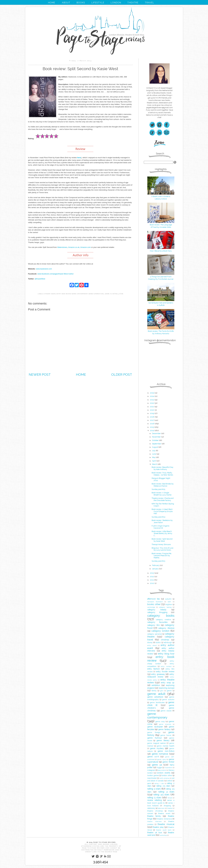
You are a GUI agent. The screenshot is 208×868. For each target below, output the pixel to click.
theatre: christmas (155, 811)
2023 (152, 400)
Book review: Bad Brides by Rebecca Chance (163, 485)
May (154, 457)
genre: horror (166, 735)
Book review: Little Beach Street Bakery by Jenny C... (162, 533)
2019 (152, 413)
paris (149, 783)
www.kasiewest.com (44, 269)
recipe (170, 798)
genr (162, 691)
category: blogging (157, 612)
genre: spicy (162, 759)
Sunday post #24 (158, 517)
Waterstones (62, 247)
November (157, 437)
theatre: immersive (165, 819)
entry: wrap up (168, 683)
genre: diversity (165, 724)
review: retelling (155, 800)
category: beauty (157, 610)
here (79, 158)
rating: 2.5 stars (163, 786)
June (154, 454)
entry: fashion (154, 669)
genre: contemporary (80, 294)
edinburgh (168, 642)
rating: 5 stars (118, 294)
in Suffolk (161, 305)
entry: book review (64, 294)
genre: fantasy (164, 729)
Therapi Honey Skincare (161, 544)
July (154, 451)
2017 (152, 420)
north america (164, 778)
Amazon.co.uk (74, 247)
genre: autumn (168, 700)
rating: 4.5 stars (161, 795)
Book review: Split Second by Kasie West (162, 540)
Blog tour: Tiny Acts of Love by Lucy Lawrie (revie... (162, 549)
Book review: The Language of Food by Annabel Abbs (161, 225)
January (155, 569)
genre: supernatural (96, 294)
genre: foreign (154, 732)
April (154, 461)
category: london (160, 631)
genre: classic (166, 711)
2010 (152, 583)
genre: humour (155, 738)
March (155, 464)
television (161, 808)
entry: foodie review (165, 672)
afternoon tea (153, 599)
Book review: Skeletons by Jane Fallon (162, 521)
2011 (152, 580)
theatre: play (158, 827)
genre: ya (108, 294)
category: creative (163, 620)
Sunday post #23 (158, 561)
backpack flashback (155, 602)
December (157, 433)
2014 (152, 430)
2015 (152, 427)
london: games (153, 775)
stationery (151, 808)
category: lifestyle (166, 628)
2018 (152, 417)
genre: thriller (168, 762)
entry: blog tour (166, 654)
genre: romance (160, 754)
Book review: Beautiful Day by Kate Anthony (162, 468)
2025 (152, 393)
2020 (152, 410)
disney (150, 642)
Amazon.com (85, 247)
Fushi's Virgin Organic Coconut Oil (161, 527)
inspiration (168, 768)
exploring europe (167, 688)
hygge (159, 767)
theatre (170, 808)
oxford (170, 781)
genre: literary (163, 740)
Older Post (122, 374)
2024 (152, 396)
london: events (164, 773)
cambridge (151, 607)
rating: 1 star (159, 783)
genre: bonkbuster (157, 702)
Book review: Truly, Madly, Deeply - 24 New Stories (162, 474)
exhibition (156, 685)
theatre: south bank (164, 830)
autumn (168, 599)
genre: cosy (160, 721)
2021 (152, 407)
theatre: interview (154, 821)
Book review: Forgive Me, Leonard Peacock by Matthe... (162, 556)
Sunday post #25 (158, 489)
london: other (167, 775)
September (157, 444)
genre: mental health (166, 746)
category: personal (155, 634)
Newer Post (40, 374)
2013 (152, 573)
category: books (50, 294)
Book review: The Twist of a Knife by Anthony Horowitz (161, 331)
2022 (152, 403)
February (156, 565)
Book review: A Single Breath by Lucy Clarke (162, 494)
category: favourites (157, 622)
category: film (154, 625)
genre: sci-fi (153, 757)
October (155, 440)
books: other (154, 604)
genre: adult (156, 694)
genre (169, 691)
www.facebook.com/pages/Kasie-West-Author (55, 274)
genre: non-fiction (166, 751)
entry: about (152, 645)
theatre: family (154, 816)
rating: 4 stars (166, 792)
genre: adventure (155, 697)
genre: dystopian (155, 727)
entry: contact (166, 666)
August (155, 447)
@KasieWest (40, 279)
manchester (152, 778)
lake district (162, 770)
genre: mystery (157, 748)
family (154, 691)
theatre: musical (166, 824)
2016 (152, 424)
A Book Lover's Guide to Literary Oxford (161, 196)
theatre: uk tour (155, 833)
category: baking (165, 607)
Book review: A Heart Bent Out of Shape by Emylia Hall (162, 511)
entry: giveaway (158, 674)
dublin (158, 642)
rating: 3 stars (154, 789)
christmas (165, 640)
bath (169, 602)
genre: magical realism (157, 743)
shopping (167, 806)
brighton (169, 604)
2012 (152, 577)
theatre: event (164, 813)
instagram (151, 770)
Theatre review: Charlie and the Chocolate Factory (163, 499)
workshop (163, 835)
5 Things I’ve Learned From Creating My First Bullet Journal (161, 277)
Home (81, 374)
